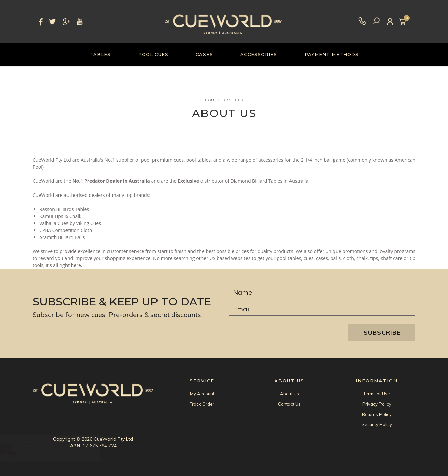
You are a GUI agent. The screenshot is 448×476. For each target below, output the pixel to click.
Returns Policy (377, 414)
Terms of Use (377, 394)
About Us (289, 394)
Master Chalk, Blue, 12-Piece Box (59, 448)
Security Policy (377, 424)
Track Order (202, 404)
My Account (202, 394)
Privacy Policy (377, 404)
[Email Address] (322, 309)
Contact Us (289, 404)
